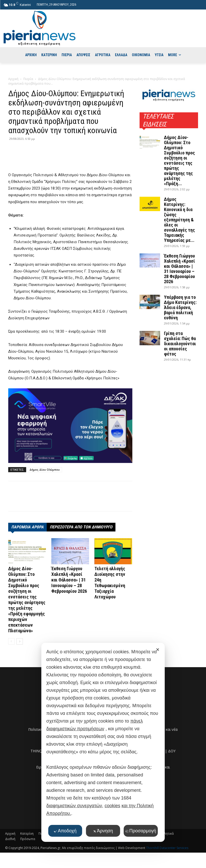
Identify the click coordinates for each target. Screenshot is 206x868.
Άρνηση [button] (103, 831)
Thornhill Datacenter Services (167, 848)
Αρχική (13, 79)
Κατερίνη (27, 834)
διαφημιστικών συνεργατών (74, 806)
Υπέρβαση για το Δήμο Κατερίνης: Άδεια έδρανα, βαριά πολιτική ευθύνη (180, 307)
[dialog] (103, 742)
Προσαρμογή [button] (141, 831)
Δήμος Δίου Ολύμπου (45, 470)
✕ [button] (158, 650)
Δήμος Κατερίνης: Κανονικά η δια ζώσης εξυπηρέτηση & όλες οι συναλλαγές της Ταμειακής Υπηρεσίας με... (179, 220)
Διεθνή (10, 839)
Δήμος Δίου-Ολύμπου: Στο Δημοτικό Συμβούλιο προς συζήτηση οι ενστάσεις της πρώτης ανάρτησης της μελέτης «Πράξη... (179, 160)
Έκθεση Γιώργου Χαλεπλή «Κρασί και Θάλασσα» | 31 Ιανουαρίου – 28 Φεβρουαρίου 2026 (69, 580)
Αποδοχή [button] (65, 831)
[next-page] (20, 641)
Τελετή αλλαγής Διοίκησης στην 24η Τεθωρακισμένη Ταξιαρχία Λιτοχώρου (110, 583)
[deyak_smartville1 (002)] (70, 426)
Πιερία (28, 79)
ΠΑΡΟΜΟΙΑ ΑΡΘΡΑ (27, 527)
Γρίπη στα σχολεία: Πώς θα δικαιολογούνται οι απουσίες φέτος (180, 344)
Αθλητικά (167, 834)
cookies (112, 806)
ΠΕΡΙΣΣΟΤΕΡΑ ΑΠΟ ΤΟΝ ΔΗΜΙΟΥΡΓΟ (81, 527)
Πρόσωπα (28, 839)
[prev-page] (11, 641)
